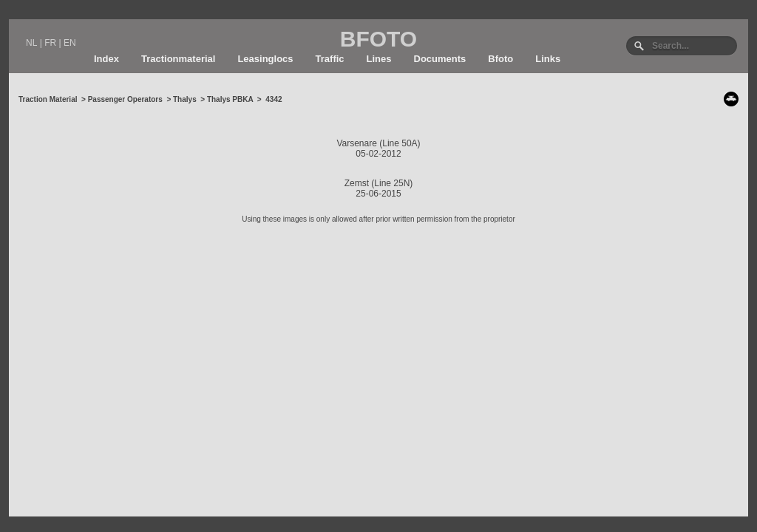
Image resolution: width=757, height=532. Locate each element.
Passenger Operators (125, 99)
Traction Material (48, 99)
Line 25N (392, 183)
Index (106, 59)
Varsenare (356, 143)
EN (70, 43)
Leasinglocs (265, 59)
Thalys (185, 99)
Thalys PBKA (230, 99)
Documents (440, 59)
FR (50, 43)
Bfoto (500, 59)
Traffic (330, 59)
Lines (379, 59)
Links (548, 59)
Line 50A (400, 143)
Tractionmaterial (178, 59)
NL (31, 43)
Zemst (357, 183)
